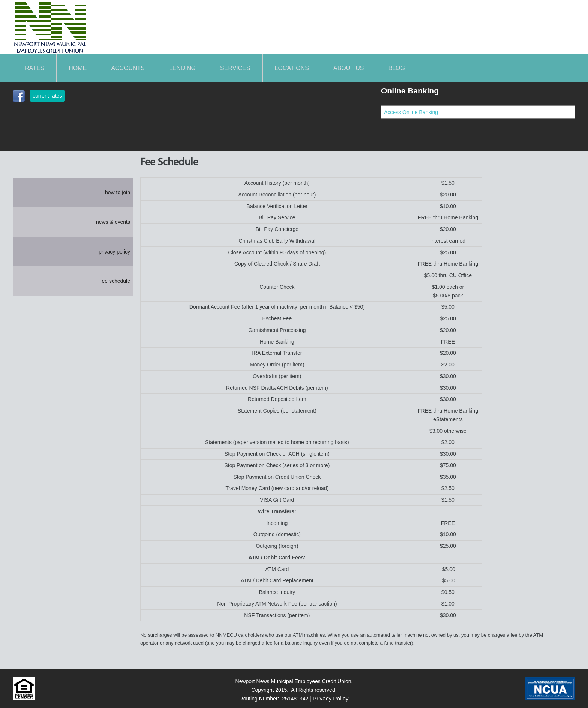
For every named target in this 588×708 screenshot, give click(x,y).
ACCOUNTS (128, 68)
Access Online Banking (411, 112)
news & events (113, 222)
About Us (349, 68)
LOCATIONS (292, 68)
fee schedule (115, 281)
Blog (396, 68)
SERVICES (235, 68)
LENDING (182, 68)
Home (78, 68)
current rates (47, 96)
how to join (118, 192)
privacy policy (114, 252)
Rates (34, 68)
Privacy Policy (331, 698)
